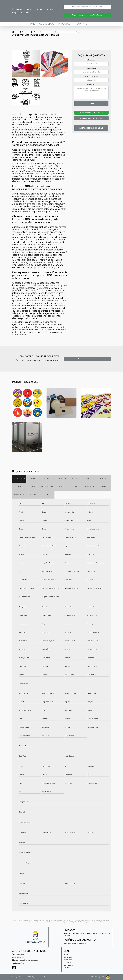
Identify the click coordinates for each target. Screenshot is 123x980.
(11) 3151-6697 (18, 955)
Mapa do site (69, 968)
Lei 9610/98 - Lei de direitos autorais (92, 922)
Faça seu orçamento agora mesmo (87, 7)
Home (32, 24)
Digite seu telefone (91, 76)
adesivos (36, 32)
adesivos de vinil (48, 32)
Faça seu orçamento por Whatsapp (87, 15)
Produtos (64, 24)
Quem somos (47, 24)
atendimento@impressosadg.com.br (26, 960)
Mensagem (91, 85)
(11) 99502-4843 (19, 958)
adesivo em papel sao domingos (69, 32)
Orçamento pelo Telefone (91, 119)
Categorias (26, 32)
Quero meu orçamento (87, 359)
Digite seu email (91, 68)
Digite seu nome (91, 60)
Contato (82, 24)
